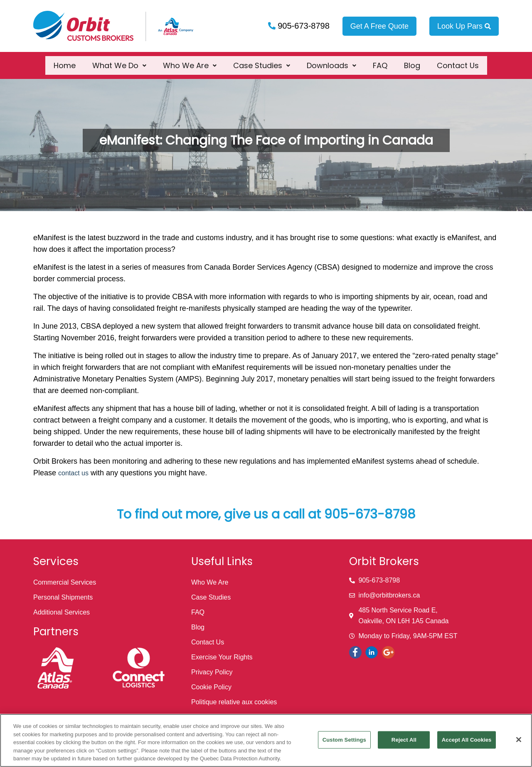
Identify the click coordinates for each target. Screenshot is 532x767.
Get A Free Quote (379, 26)
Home (65, 61)
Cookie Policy (211, 687)
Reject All (404, 740)
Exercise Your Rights (222, 657)
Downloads (331, 61)
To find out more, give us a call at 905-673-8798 (266, 514)
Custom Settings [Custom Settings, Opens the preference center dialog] (344, 740)
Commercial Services (65, 582)
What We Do (119, 61)
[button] (119, 61)
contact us (73, 473)
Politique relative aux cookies (234, 702)
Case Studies (262, 61)
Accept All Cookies (467, 740)
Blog (412, 61)
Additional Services (62, 612)
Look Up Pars (464, 26)
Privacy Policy (212, 672)
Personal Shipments (63, 597)
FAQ (380, 61)
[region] (266, 740)
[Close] (519, 740)
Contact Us (458, 61)
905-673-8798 (303, 26)
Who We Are (190, 61)
